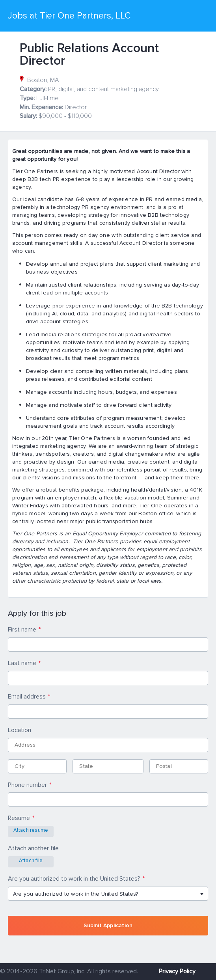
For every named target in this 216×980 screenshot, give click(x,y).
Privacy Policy (177, 971)
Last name (22, 663)
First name (22, 630)
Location (20, 730)
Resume (19, 818)
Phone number (27, 785)
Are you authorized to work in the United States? (74, 879)
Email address (27, 697)
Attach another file (33, 848)
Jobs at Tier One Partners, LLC (69, 16)
